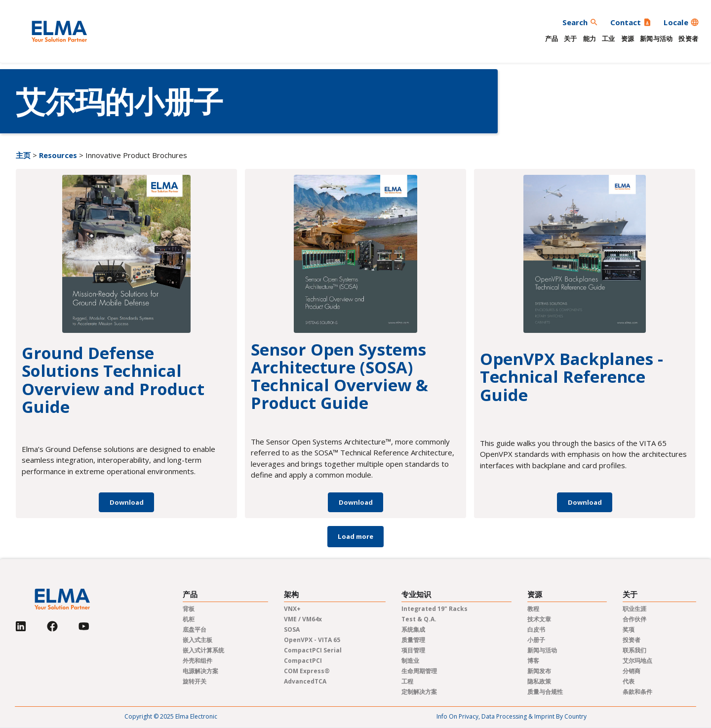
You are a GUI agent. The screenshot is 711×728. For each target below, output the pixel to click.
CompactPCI (303, 661)
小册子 (536, 640)
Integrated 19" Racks (434, 609)
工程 (407, 681)
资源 (628, 39)
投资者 (688, 39)
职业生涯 (634, 609)
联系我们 (634, 650)
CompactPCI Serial (313, 650)
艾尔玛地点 (637, 661)
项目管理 (413, 650)
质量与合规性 (545, 692)
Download (127, 502)
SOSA (292, 629)
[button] (681, 22)
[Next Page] (355, 537)
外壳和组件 (197, 661)
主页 (23, 155)
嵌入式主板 (197, 640)
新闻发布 (539, 671)
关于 (571, 39)
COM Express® (307, 671)
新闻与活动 (656, 39)
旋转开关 (195, 681)
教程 (533, 609)
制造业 (410, 661)
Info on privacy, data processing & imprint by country (512, 716)
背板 (189, 609)
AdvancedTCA (305, 681)
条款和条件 (637, 692)
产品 (552, 39)
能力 (590, 39)
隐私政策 (539, 681)
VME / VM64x (303, 619)
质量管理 (413, 640)
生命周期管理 (419, 671)
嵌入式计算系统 (203, 650)
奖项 (629, 629)
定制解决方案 (419, 692)
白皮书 (536, 629)
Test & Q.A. (419, 619)
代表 (629, 681)
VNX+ (292, 609)
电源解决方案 (200, 671)
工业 (609, 39)
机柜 (189, 619)
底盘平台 (195, 629)
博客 (533, 661)
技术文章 (539, 619)
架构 (291, 594)
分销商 (632, 671)
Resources (58, 155)
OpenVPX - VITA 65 (312, 640)
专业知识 (416, 594)
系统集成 (413, 629)
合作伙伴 (634, 619)
